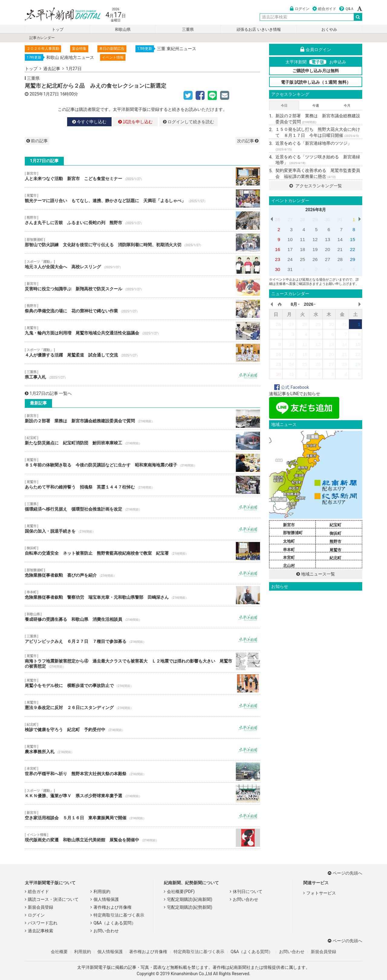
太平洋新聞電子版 (58, 15)
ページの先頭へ (345, 873)
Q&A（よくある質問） (114, 923)
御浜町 (335, 533)
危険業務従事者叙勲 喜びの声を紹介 (142, 573)
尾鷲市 (335, 550)
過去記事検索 (41, 931)
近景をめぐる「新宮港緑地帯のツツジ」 (314, 146)
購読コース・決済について (53, 899)
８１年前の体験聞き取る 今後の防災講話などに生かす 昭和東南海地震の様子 (142, 463)
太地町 (289, 541)
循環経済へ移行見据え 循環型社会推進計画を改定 (142, 507)
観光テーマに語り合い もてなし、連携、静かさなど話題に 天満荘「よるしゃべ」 (142, 198)
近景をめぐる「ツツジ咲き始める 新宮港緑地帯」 (318, 160)
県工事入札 (142, 375)
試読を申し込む (135, 122)
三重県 (188, 29)
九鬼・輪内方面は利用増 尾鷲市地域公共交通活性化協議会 (142, 331)
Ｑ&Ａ (347, 9)
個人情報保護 (106, 899)
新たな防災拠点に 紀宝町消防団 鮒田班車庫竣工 (142, 441)
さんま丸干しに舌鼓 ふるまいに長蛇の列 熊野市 (142, 221)
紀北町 (335, 558)
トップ (58, 29)
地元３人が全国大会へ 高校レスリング (142, 265)
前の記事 (37, 141)
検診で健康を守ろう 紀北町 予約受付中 (142, 727)
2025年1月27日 (44, 94)
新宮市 (289, 525)
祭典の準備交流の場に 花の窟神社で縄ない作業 (142, 309)
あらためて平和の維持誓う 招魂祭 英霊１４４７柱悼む (142, 485)
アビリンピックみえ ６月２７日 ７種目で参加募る (142, 639)
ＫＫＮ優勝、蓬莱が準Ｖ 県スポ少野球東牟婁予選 (142, 794)
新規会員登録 (41, 907)
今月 (347, 106)
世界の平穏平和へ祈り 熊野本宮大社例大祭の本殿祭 (142, 772)
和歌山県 (123, 29)
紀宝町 (335, 525)
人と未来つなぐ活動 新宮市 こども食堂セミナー (142, 176)
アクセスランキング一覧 (315, 186)
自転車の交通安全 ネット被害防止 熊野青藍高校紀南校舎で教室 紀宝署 (142, 551)
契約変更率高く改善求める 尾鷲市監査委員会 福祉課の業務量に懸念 (318, 173)
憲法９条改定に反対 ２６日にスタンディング (142, 705)
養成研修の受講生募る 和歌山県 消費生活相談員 (142, 617)
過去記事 (52, 69)
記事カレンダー (42, 38)
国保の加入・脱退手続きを (142, 529)
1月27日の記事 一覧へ (48, 393)
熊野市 (335, 542)
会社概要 (59, 952)
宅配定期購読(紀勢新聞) (190, 907)
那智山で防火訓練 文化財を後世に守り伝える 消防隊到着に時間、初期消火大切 (142, 243)
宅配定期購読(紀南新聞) (190, 899)
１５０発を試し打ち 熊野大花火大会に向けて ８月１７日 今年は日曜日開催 (318, 132)
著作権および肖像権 (112, 907)
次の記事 (248, 141)
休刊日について (248, 891)
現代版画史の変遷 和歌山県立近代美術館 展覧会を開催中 (142, 838)
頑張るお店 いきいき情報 (259, 29)
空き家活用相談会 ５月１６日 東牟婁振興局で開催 (142, 816)
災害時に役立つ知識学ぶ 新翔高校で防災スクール (142, 287)
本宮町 (289, 558)
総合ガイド (324, 9)
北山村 (289, 566)
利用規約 (102, 891)
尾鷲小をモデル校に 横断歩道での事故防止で (142, 683)
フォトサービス (321, 893)
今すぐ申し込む (89, 122)
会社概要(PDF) (181, 891)
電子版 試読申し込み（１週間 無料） (316, 82)
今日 (284, 106)
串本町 (289, 550)
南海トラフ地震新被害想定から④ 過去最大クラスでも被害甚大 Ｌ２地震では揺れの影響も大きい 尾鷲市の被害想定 (142, 661)
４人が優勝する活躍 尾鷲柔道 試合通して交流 (142, 353)
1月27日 (74, 69)
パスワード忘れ (43, 923)
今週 (316, 106)
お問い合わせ (106, 931)
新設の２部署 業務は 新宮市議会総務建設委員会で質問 (142, 419)
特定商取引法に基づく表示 (119, 915)
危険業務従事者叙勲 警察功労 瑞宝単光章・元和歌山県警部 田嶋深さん (142, 595)
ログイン (300, 9)
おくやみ (329, 29)
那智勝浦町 (293, 533)
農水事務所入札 (142, 750)
